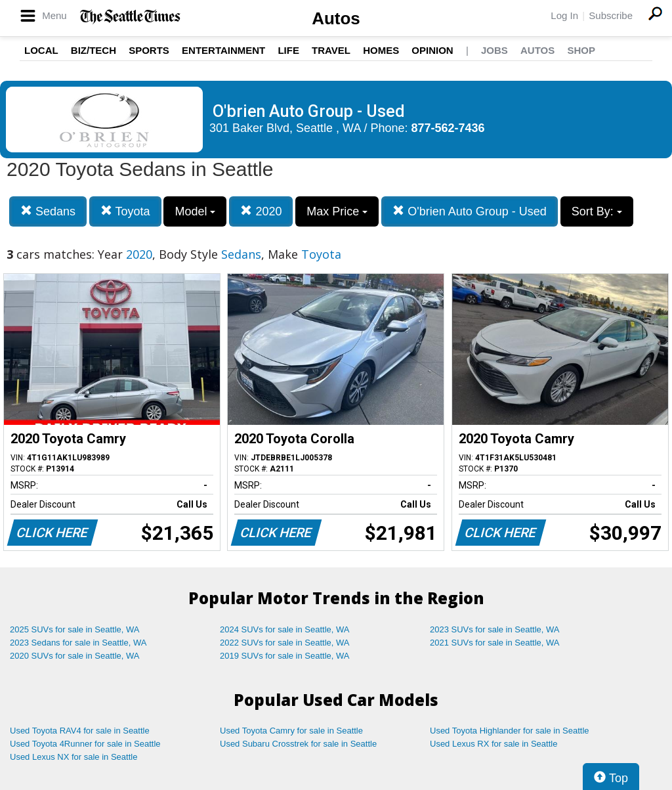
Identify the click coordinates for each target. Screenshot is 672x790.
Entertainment (223, 50)
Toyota (125, 211)
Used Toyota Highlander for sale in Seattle (510, 731)
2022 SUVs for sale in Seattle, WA (285, 643)
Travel (331, 50)
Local (41, 50)
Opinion (432, 50)
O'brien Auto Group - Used (470, 211)
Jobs (494, 50)
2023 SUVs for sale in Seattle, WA (495, 629)
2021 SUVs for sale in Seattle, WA (495, 643)
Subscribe (611, 15)
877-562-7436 (448, 128)
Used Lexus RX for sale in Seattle (493, 744)
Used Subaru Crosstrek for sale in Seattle (298, 744)
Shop (581, 50)
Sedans (48, 211)
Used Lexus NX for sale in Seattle (73, 757)
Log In (564, 15)
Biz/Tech (94, 50)
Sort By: (597, 211)
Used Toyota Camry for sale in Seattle (291, 731)
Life (288, 50)
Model (195, 211)
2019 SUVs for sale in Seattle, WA (285, 656)
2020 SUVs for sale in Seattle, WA (75, 656)
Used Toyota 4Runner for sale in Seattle (85, 744)
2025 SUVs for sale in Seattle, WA (75, 629)
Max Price (337, 211)
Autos (336, 18)
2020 (261, 211)
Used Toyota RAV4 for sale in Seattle (80, 731)
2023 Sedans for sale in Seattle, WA (78, 643)
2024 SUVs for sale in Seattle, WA (285, 629)
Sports (149, 50)
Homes (381, 50)
